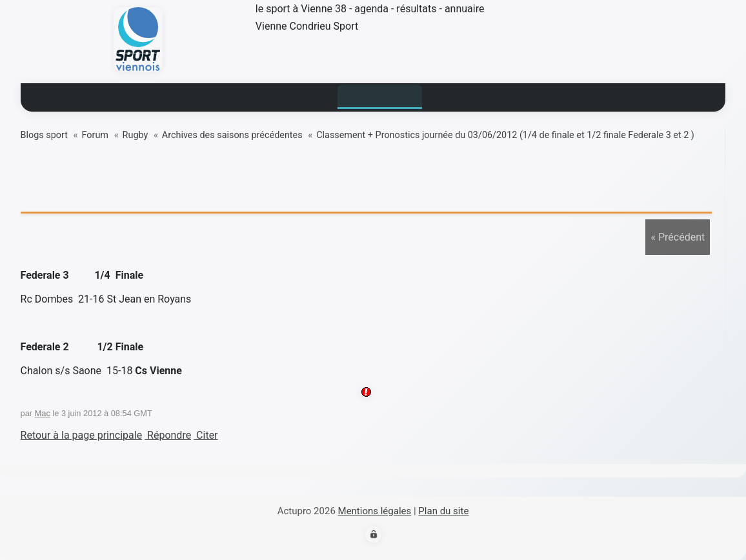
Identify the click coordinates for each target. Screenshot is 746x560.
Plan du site (443, 511)
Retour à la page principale (82, 435)
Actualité (223, 95)
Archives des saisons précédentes (232, 135)
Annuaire (458, 95)
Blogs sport (378, 95)
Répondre (168, 435)
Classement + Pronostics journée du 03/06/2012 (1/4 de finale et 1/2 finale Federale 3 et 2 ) (505, 135)
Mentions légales (375, 511)
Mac (43, 413)
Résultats (297, 95)
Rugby (136, 135)
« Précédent (678, 237)
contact (527, 95)
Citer (206, 435)
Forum (95, 135)
